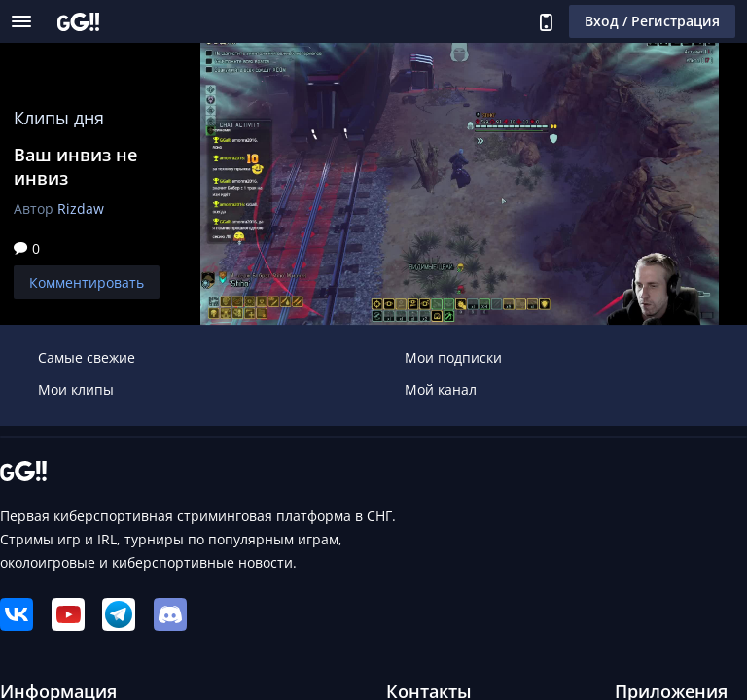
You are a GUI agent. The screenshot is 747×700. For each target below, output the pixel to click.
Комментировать (87, 282)
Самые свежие (87, 357)
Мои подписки (453, 357)
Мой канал (441, 389)
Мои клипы (76, 389)
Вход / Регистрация (652, 21)
